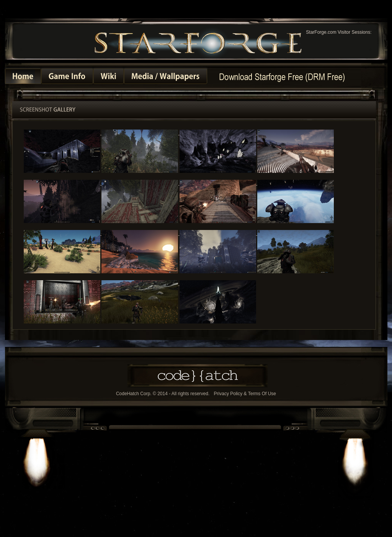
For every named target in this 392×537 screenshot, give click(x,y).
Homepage (282, 77)
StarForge (198, 42)
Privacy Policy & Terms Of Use (245, 394)
